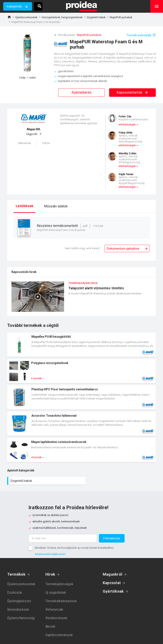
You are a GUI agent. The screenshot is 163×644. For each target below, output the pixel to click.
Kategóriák (14, 6)
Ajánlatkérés (81, 92)
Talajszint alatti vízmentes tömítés (81, 299)
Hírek (50, 574)
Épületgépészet (19, 601)
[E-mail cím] (63, 538)
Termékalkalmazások (61, 601)
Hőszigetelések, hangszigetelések (62, 17)
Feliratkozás (112, 538)
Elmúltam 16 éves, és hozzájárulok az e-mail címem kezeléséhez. (74, 548)
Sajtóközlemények (59, 635)
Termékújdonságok (59, 584)
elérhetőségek (127, 125)
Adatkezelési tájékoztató (50, 554)
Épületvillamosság (21, 618)
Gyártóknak (113, 591)
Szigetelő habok (96, 17)
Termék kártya (81, 345)
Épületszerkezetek (26, 17)
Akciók (50, 626)
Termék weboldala (139, 35)
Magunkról (112, 574)
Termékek (16, 574)
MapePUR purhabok (121, 17)
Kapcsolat (112, 583)
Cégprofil (34, 132)
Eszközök (15, 593)
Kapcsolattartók (133, 92)
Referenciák (54, 610)
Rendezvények (56, 618)
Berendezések (18, 610)
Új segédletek (56, 593)
